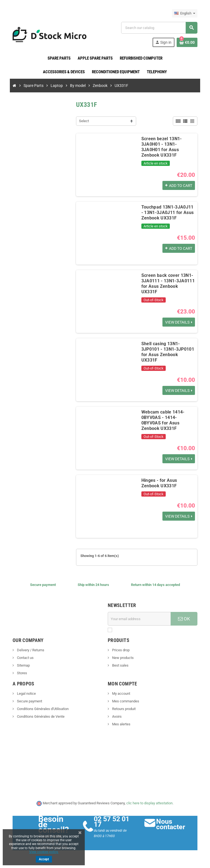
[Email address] (140, 619)
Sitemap (20, 665)
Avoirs (116, 716)
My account (121, 693)
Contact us (22, 658)
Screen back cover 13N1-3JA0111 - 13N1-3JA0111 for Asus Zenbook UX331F (167, 281)
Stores (18, 673)
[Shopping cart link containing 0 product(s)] (190, 42)
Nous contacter (173, 824)
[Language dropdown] (188, 13)
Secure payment (26, 701)
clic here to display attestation (150, 803)
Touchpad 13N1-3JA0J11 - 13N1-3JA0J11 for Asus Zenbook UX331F (168, 212)
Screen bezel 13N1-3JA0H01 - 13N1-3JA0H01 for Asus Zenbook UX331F (167, 144)
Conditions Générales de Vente (37, 716)
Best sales (120, 665)
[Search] (161, 28)
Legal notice (23, 693)
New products (122, 658)
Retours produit (123, 709)
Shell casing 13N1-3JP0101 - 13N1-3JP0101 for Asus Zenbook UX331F (169, 349)
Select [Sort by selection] (83, 121)
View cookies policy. (44, 852)
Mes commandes (125, 701)
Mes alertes (121, 724)
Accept (44, 859)
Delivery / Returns (27, 650)
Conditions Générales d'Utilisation (39, 709)
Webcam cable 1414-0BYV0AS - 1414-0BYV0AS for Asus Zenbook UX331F (168, 417)
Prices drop (120, 650)
